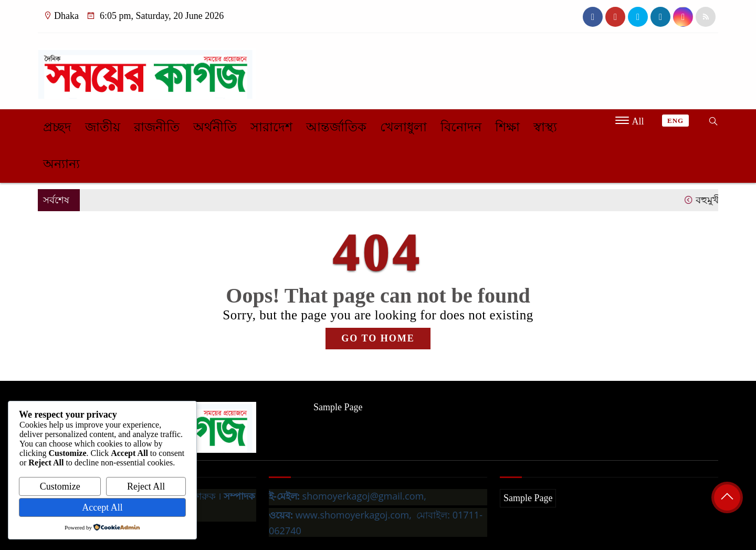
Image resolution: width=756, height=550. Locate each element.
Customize (60, 486)
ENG (675, 121)
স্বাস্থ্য (545, 127)
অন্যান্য (61, 164)
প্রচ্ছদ (57, 127)
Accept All (102, 507)
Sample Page (338, 407)
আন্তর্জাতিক (336, 127)
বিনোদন (461, 127)
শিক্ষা (507, 127)
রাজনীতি (157, 127)
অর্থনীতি (215, 127)
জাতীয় (103, 127)
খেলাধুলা (403, 127)
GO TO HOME (378, 338)
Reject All (146, 486)
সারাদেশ (271, 127)
